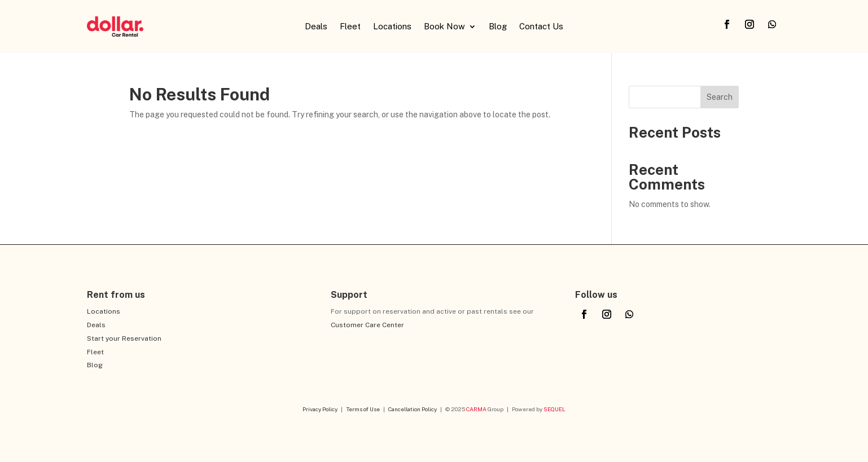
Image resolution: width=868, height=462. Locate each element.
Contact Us (541, 27)
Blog (498, 27)
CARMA (476, 409)
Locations (392, 27)
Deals (316, 27)
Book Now (444, 27)
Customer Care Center (367, 325)
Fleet (350, 27)
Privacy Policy (320, 409)
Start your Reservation (124, 338)
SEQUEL (554, 409)
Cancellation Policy (413, 409)
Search (720, 97)
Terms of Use (363, 409)
